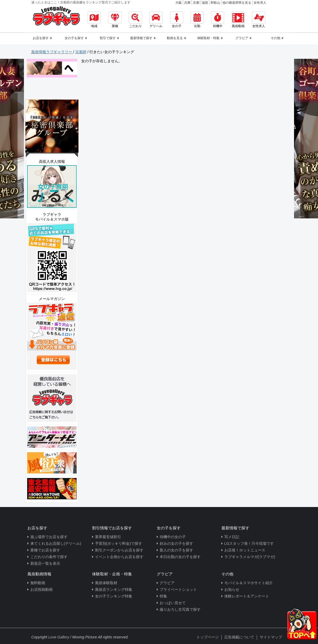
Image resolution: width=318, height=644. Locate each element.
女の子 (177, 20)
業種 (115, 20)
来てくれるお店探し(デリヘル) (56, 543)
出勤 (197, 20)
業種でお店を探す (45, 550)
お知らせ (232, 589)
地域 (94, 20)
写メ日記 (232, 537)
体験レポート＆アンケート (247, 596)
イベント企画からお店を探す (119, 557)
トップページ (208, 637)
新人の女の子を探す (176, 550)
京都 (196, 3)
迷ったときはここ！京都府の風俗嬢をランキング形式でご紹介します (81, 2)
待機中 (218, 20)
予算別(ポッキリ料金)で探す (119, 543)
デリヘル (156, 20)
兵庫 (187, 3)
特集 (163, 596)
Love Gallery (59, 637)
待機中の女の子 (173, 537)
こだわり (135, 20)
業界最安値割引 (108, 537)
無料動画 (38, 583)
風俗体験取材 (106, 583)
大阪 (179, 3)
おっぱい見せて (173, 603)
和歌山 (215, 3)
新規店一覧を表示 (45, 563)
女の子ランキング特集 (114, 596)
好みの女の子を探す (176, 543)
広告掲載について (239, 637)
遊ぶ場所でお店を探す (49, 537)
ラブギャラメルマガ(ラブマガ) (250, 557)
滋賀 (205, 3)
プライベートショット (178, 589)
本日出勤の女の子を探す (180, 557)
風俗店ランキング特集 (114, 589)
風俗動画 (238, 20)
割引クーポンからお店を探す (119, 550)
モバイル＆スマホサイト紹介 (249, 583)
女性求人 (260, 3)
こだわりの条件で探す (49, 557)
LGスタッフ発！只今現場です (249, 543)
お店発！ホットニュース (245, 550)
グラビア (167, 583)
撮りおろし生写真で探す (180, 609)
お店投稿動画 (42, 589)
